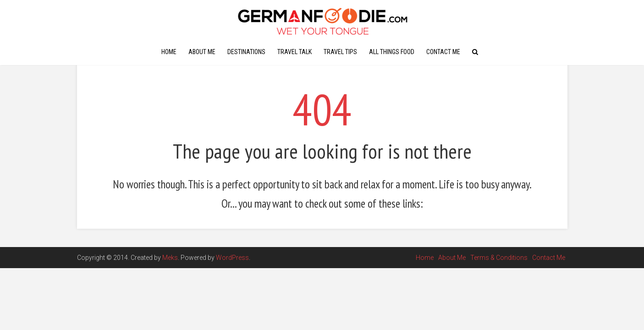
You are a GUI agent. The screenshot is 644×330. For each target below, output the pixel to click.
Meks (170, 258)
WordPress (232, 258)
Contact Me (443, 52)
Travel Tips (340, 52)
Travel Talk (294, 52)
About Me (202, 52)
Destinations (246, 52)
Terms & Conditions (499, 258)
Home (169, 52)
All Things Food (392, 52)
